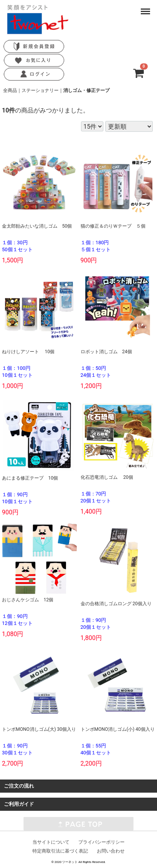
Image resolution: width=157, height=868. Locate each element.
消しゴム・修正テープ (86, 90)
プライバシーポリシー (101, 842)
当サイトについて (51, 842)
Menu (146, 8)
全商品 (10, 90)
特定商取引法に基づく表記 (60, 851)
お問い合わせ (111, 851)
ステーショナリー (40, 90)
